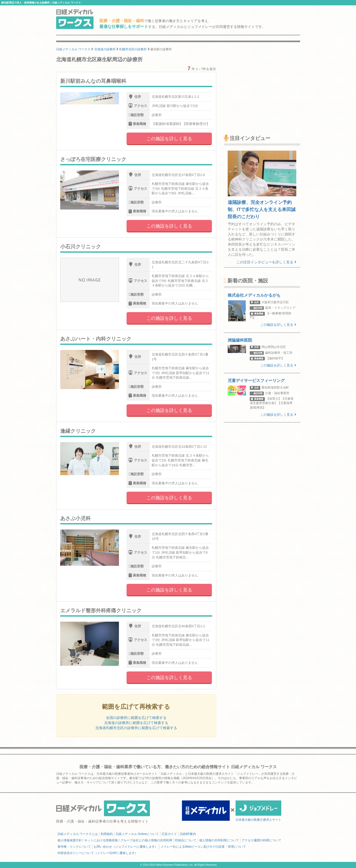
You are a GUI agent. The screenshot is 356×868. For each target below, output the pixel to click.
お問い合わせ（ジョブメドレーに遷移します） (126, 847)
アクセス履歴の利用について (261, 840)
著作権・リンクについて (74, 847)
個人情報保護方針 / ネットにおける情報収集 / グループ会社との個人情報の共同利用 (115, 840)
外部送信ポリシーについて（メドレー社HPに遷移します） (98, 853)
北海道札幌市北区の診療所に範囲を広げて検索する (136, 728)
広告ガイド (169, 834)
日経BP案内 (188, 834)
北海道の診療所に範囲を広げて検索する (136, 723)
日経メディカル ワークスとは (78, 834)
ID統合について (186, 840)
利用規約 (107, 834)
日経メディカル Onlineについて (137, 834)
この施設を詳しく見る (169, 139)
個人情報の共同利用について (219, 840)
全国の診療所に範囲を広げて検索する (136, 718)
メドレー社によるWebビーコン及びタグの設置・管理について (203, 847)
